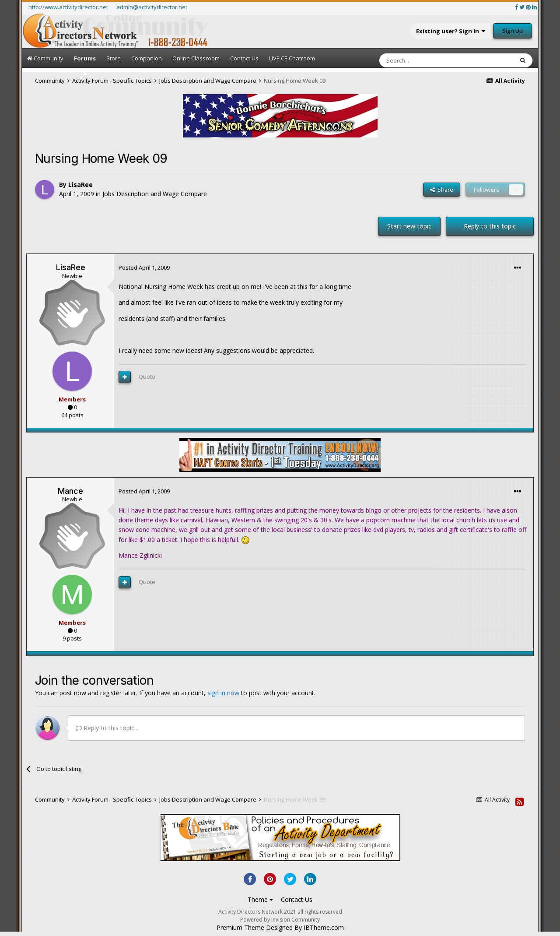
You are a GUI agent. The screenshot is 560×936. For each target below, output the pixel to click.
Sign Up (513, 31)
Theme (260, 899)
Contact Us (244, 58)
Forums (85, 65)
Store (114, 58)
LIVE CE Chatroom (292, 58)
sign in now (223, 693)
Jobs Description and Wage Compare (155, 194)
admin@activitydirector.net (152, 7)
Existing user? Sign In (451, 31)
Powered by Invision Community (280, 920)
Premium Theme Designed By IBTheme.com (280, 928)
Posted (144, 267)
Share (442, 190)
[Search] (425, 60)
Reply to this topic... (107, 728)
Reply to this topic (490, 226)
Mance (70, 491)
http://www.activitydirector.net (68, 7)
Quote (147, 377)
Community (45, 58)
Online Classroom (196, 58)
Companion (147, 58)
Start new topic (409, 226)
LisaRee (80, 185)
